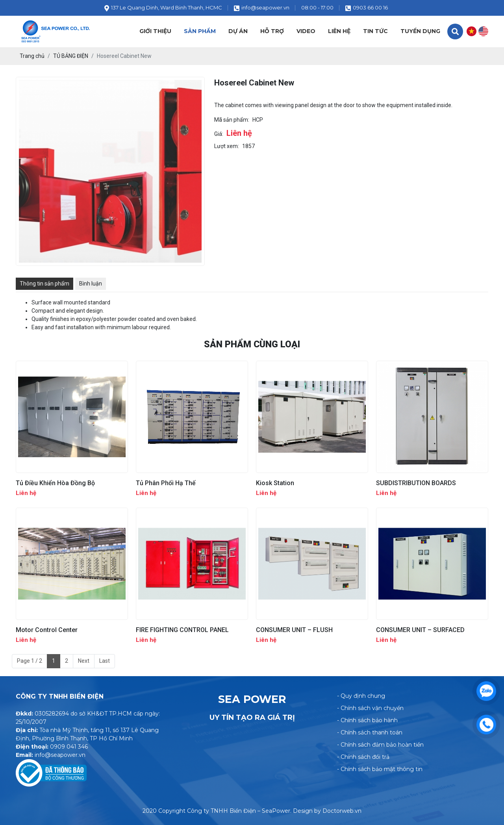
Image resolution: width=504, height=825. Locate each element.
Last (105, 661)
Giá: (219, 134)
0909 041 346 (69, 747)
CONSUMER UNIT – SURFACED (420, 630)
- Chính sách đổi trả (363, 757)
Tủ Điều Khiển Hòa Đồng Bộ (55, 483)
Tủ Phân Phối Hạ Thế (166, 483)
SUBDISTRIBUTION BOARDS (416, 483)
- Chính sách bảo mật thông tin (380, 769)
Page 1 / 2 (30, 661)
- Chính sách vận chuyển (370, 708)
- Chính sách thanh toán (370, 732)
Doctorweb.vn (342, 811)
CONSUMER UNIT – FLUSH (294, 630)
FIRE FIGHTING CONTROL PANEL (182, 630)
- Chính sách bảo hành (367, 720)
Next (84, 661)
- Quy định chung (361, 696)
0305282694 (52, 714)
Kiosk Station (275, 483)
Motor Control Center (47, 630)
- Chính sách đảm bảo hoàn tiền (380, 745)
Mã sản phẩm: (232, 120)
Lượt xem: (227, 146)
